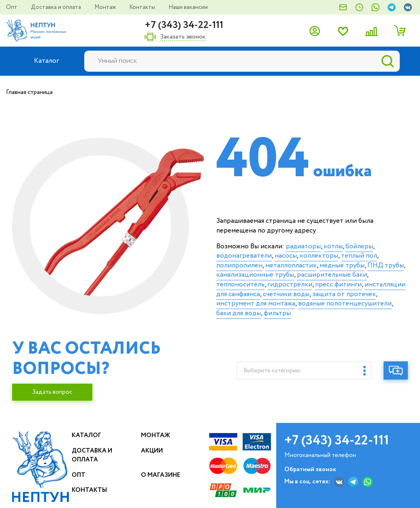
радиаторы (303, 247)
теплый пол (359, 256)
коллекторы (319, 256)
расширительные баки (332, 275)
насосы (286, 256)
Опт (12, 7)
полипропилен (239, 266)
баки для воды (239, 313)
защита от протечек (344, 294)
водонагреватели (244, 256)
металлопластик (291, 266)
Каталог (86, 435)
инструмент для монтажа (256, 304)
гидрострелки (290, 285)
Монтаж (106, 7)
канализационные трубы (255, 275)
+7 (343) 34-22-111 (184, 25)
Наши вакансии (188, 7)
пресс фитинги (338, 285)
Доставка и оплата (56, 7)
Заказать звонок (183, 37)
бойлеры (359, 247)
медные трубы (342, 266)
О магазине (161, 475)
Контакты (143, 7)
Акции (152, 451)
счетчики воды (286, 294)
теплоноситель (240, 285)
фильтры (277, 313)
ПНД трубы (386, 266)
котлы (333, 247)
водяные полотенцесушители (345, 304)
